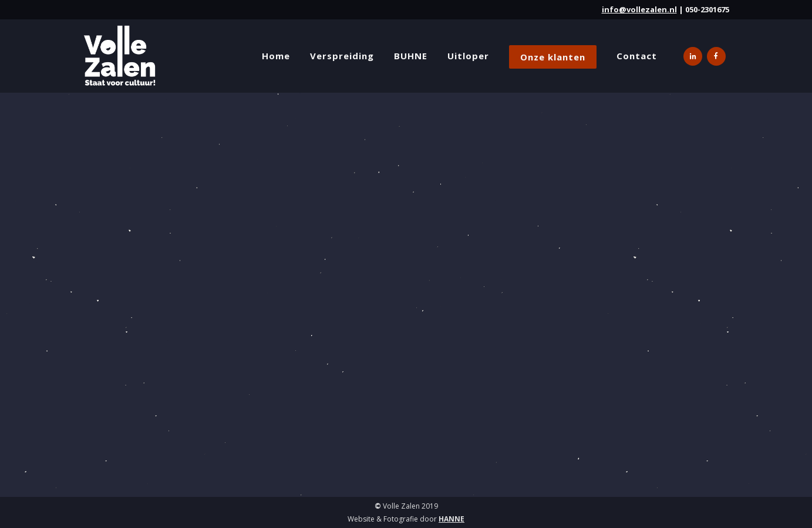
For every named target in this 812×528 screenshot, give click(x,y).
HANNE (452, 519)
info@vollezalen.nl (639, 9)
